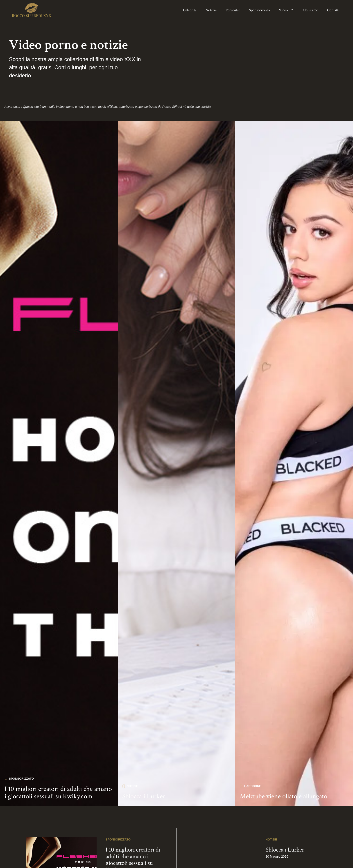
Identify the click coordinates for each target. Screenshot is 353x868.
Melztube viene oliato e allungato (284, 772)
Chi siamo (310, 10)
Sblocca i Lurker (144, 772)
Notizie (211, 10)
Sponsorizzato (259, 10)
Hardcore (253, 762)
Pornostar (233, 10)
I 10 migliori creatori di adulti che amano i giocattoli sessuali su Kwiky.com (58, 769)
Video (289, 10)
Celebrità (190, 10)
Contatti (333, 10)
